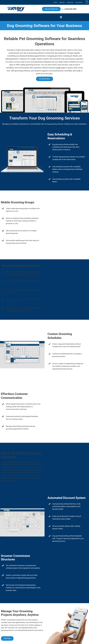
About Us (62, 2)
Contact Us (70, 2)
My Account (79, 2)
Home (55, 2)
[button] (61, 17)
